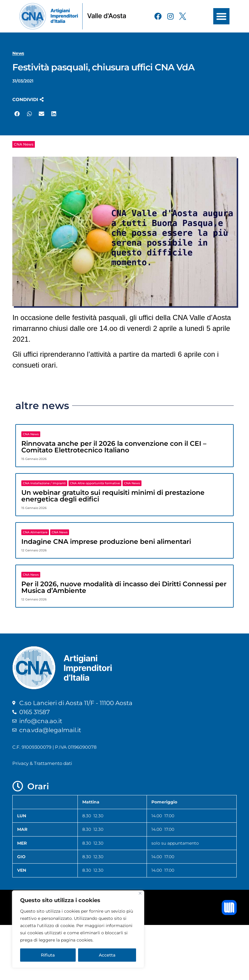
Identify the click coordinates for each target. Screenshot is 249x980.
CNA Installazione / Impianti (44, 483)
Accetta (107, 955)
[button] (221, 16)
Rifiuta (48, 955)
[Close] (140, 893)
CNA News (24, 144)
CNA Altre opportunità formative (95, 483)
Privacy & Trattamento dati (42, 763)
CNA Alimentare (35, 532)
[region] (78, 929)
